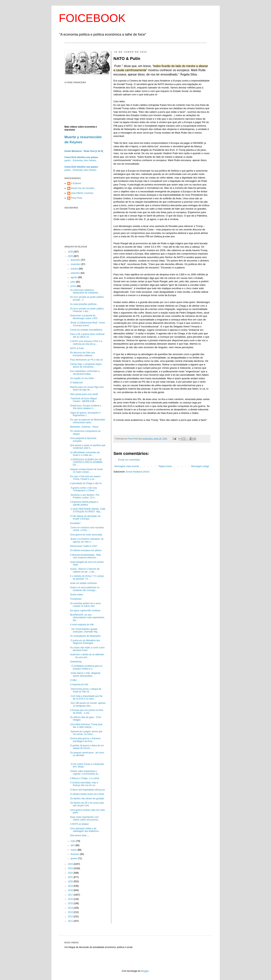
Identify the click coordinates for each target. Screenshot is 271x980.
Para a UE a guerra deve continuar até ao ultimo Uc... (87, 335)
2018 (71, 890)
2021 (71, 877)
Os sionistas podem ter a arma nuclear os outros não (85, 605)
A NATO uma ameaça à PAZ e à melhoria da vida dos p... (86, 343)
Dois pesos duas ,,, (79, 835)
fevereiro (75, 854)
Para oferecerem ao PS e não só (86, 360)
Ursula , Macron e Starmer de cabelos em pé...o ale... (85, 570)
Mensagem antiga (200, 466)
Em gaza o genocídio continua (85, 611)
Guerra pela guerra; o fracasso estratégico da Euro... (85, 740)
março (74, 850)
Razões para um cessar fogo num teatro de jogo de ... (87, 388)
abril (73, 845)
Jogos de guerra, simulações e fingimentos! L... (85, 414)
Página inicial (165, 466)
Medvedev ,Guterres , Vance (84, 427)
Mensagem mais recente (127, 466)
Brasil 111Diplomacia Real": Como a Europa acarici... (87, 324)
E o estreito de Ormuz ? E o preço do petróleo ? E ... (87, 577)
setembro (75, 273)
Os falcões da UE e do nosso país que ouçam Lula (87, 804)
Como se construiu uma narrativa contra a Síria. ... (87, 529)
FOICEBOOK (92, 18)
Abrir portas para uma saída (84, 394)
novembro (76, 264)
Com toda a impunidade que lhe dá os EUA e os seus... (86, 697)
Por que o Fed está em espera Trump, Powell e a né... (85, 478)
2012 (71, 917)
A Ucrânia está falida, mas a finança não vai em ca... (84, 784)
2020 (71, 881)
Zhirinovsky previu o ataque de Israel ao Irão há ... (86, 690)
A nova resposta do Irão (82, 625)
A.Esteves (76, 183)
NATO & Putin (77, 348)
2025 (71, 256)
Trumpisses (76, 599)
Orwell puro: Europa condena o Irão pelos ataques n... (85, 407)
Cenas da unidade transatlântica (86, 330)
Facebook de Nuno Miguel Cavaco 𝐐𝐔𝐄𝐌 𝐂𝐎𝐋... (83, 400)
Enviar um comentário (129, 460)
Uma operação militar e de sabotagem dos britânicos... (85, 830)
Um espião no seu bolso (82, 378)
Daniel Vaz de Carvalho (83, 188)
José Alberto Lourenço (82, 193)
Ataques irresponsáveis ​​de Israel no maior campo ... (86, 471)
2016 (71, 899)
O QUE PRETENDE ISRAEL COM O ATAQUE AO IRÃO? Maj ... (88, 510)
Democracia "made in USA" (84, 546)
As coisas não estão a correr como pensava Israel (87, 649)
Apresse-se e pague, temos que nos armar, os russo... (86, 733)
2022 (71, 873)
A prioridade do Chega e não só (86, 483)
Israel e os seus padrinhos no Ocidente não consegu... (85, 589)
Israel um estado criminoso (83, 583)
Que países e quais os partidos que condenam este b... (88, 447)
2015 (71, 903)
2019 (71, 886)
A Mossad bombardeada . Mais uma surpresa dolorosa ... (85, 556)
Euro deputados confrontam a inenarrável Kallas (85, 372)
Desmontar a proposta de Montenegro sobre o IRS (84, 317)
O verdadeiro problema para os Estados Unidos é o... (86, 667)
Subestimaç (76, 662)
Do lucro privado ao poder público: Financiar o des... (87, 310)
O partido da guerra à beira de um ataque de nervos (87, 747)
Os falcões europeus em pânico (86, 550)
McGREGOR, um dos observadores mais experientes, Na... (87, 618)
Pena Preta (77, 198)
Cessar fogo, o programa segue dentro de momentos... (86, 365)
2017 (71, 895)
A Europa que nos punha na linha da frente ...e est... (86, 711)
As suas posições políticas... (84, 304)
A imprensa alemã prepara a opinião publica (84, 503)
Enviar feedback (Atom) (138, 472)
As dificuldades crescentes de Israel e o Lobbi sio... (85, 454)
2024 (71, 864)
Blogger (145, 971)
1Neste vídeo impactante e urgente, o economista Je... (85, 773)
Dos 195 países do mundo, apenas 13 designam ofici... (88, 704)
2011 (71, 921)
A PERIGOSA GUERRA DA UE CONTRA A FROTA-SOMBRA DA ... (86, 462)
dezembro (76, 260)
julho (73, 282)
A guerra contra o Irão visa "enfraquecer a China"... (83, 489)
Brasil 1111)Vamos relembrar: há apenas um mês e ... (87, 540)
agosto (74, 277)
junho (74, 286)
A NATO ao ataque (79, 824)
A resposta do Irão (79, 684)
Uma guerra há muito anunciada (86, 535)
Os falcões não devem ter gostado (87, 799)
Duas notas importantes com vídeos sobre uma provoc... (85, 818)
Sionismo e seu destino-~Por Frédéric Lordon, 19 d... (85, 496)
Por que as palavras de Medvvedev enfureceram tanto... (88, 421)
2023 (71, 868)
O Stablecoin (76, 383)
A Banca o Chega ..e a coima (84, 778)
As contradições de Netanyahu (85, 636)
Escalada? (75, 523)
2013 (71, 912)
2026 (71, 252)
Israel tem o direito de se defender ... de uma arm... (87, 656)
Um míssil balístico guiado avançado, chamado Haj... (84, 630)
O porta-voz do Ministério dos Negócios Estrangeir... (85, 642)
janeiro (74, 858)
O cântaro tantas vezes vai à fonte (87, 794)
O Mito (73, 680)
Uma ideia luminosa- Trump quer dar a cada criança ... (86, 726)
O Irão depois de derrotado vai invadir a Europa (85, 517)
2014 (71, 908)
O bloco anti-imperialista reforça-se (87, 790)
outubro (75, 269)
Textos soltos (76, 595)
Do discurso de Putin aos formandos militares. (82, 354)
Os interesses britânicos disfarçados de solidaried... (85, 291)
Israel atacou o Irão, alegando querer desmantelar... (85, 674)
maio (73, 841)
